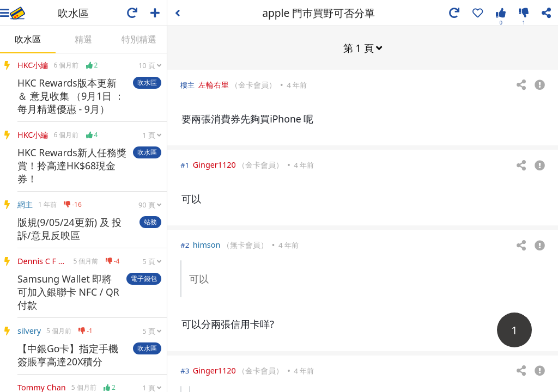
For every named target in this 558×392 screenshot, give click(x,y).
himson (207, 244)
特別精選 (139, 39)
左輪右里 (214, 84)
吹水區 (28, 39)
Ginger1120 (214, 164)
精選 (83, 39)
